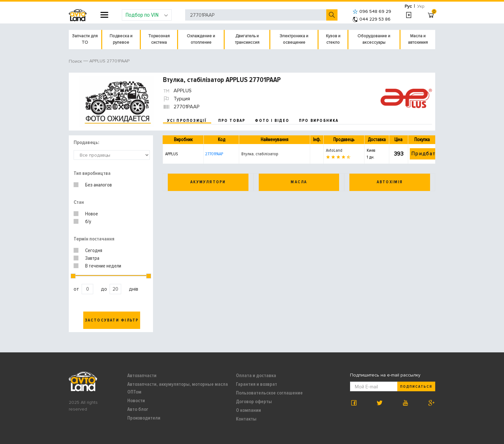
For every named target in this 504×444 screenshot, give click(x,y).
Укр (421, 6)
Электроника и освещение (294, 39)
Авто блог (138, 409)
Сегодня (94, 250)
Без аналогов (99, 185)
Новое (92, 214)
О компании (248, 410)
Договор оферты (254, 402)
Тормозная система (159, 39)
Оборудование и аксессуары (374, 39)
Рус (408, 6)
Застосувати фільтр (112, 320)
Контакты (246, 419)
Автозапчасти (142, 376)
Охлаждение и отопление (201, 39)
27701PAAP (214, 154)
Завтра (92, 258)
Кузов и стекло (333, 39)
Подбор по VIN (147, 15)
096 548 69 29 (372, 11)
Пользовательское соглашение (269, 393)
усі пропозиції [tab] (187, 121)
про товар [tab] (232, 121)
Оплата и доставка (256, 376)
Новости (136, 401)
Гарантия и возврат (256, 384)
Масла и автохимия (418, 39)
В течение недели (103, 266)
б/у (88, 222)
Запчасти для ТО (85, 39)
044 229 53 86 (372, 19)
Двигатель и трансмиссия (247, 39)
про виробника (319, 121)
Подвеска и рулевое (121, 39)
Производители (144, 418)
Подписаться (416, 387)
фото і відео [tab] (272, 121)
